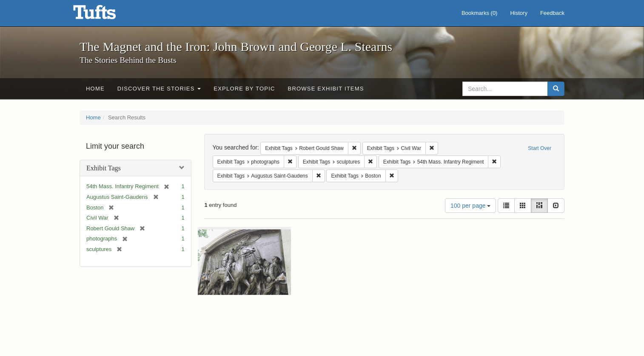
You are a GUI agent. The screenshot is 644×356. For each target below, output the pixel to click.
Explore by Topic (244, 89)
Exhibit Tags (104, 168)
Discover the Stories (159, 89)
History (519, 13)
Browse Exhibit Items (326, 89)
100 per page (470, 206)
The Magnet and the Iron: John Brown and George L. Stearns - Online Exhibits (105, 15)
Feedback (552, 13)
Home (95, 89)
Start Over (540, 148)
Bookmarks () (480, 13)
